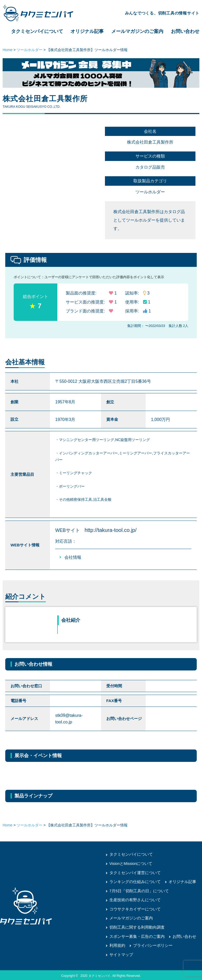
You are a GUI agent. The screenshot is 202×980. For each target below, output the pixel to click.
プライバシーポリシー (150, 944)
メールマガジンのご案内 (137, 31)
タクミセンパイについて (37, 31)
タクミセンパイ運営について (133, 872)
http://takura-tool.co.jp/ (110, 530)
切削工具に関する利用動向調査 (135, 926)
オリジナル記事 (87, 31)
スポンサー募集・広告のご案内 (135, 935)
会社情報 (73, 557)
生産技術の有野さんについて (133, 899)
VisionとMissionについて (130, 863)
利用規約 (117, 944)
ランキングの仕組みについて (133, 881)
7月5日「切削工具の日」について (137, 890)
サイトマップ (120, 953)
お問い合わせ (185, 31)
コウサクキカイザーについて (133, 908)
